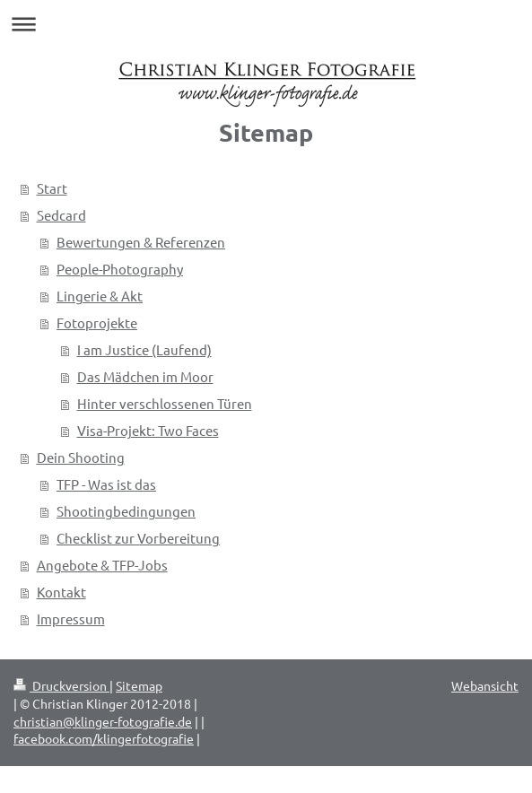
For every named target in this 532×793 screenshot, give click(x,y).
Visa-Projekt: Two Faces (148, 430)
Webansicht (485, 685)
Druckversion (61, 685)
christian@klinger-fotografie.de (103, 721)
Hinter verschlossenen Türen (165, 403)
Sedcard (61, 215)
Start (52, 188)
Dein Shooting (81, 457)
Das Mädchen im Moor (145, 376)
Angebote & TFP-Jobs (102, 565)
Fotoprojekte (97, 322)
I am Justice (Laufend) (144, 349)
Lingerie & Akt (100, 296)
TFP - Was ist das (106, 484)
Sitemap (139, 685)
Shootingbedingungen (126, 511)
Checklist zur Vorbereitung (138, 538)
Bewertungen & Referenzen (141, 242)
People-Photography (120, 269)
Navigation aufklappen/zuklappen (266, 24)
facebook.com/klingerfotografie (104, 738)
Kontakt (61, 592)
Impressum (71, 619)
